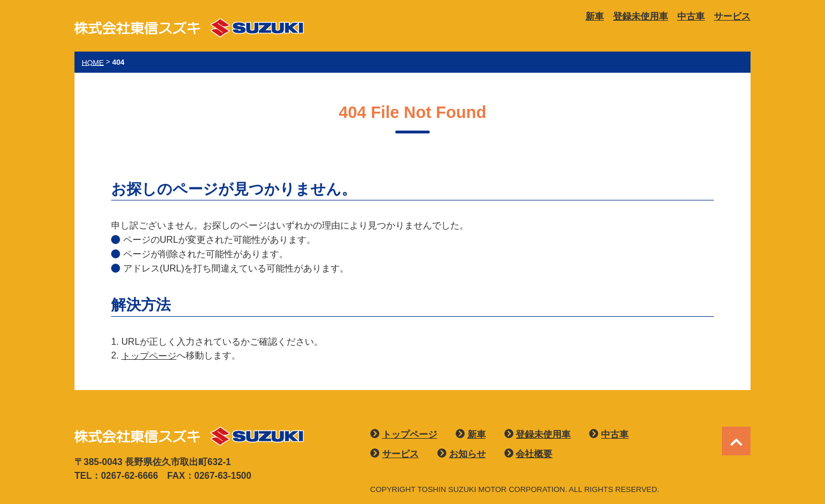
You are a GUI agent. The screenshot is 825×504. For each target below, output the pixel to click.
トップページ (149, 355)
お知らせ (467, 454)
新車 (595, 16)
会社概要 (534, 454)
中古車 (691, 16)
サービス (732, 16)
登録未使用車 (641, 16)
